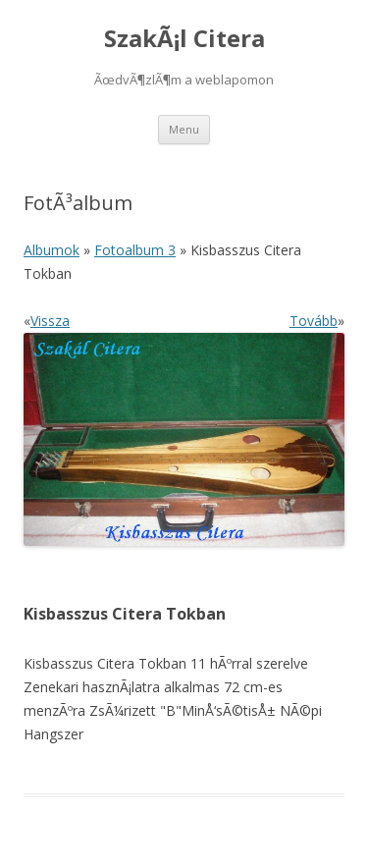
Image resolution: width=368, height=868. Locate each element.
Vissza (50, 321)
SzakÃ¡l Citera (184, 39)
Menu (184, 129)
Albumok (52, 250)
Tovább (314, 321)
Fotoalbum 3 (135, 250)
